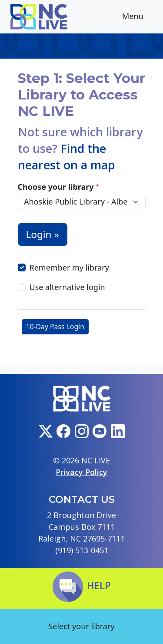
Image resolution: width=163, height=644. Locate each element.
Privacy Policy (81, 472)
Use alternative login (67, 287)
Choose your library (56, 187)
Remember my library (69, 268)
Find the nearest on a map (67, 157)
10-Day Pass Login (55, 327)
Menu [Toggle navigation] (140, 17)
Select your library (81, 626)
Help (82, 586)
